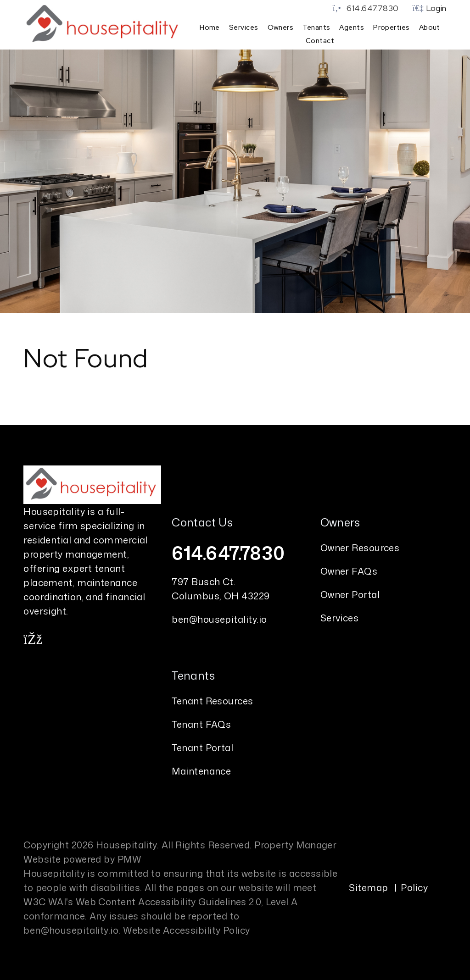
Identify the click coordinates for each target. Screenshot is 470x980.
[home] (104, 24)
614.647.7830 (372, 8)
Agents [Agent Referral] (352, 28)
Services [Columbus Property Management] (244, 28)
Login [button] (430, 8)
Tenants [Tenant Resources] (316, 28)
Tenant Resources (212, 700)
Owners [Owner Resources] (281, 28)
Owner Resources (360, 547)
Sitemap (368, 886)
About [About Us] (430, 28)
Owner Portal (350, 593)
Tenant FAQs (201, 723)
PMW (129, 858)
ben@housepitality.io (219, 618)
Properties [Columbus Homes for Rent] (392, 28)
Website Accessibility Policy (187, 929)
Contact (320, 41)
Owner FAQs (349, 570)
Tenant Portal (202, 747)
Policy (414, 886)
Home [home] (210, 28)
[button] (33, 638)
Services (340, 617)
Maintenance (201, 770)
